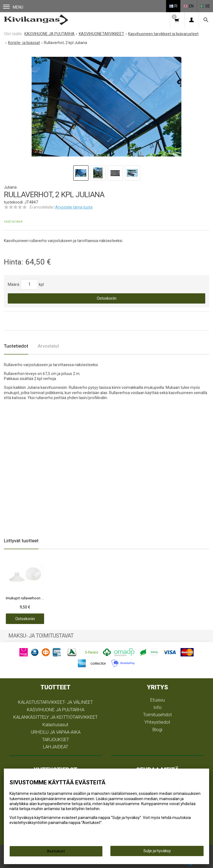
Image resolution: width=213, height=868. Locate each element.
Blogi (157, 730)
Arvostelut (48, 346)
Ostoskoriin (107, 298)
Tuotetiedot (16, 346)
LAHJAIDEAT (56, 747)
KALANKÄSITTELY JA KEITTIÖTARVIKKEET (55, 717)
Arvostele (74, 207)
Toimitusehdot (158, 715)
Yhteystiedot (157, 722)
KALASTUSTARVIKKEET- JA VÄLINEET (55, 702)
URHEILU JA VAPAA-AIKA (56, 732)
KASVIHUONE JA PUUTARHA (56, 710)
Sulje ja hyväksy (157, 851)
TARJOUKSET (56, 739)
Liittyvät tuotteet (21, 541)
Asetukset (56, 851)
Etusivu (158, 700)
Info (158, 707)
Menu (13, 7)
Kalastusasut (55, 725)
